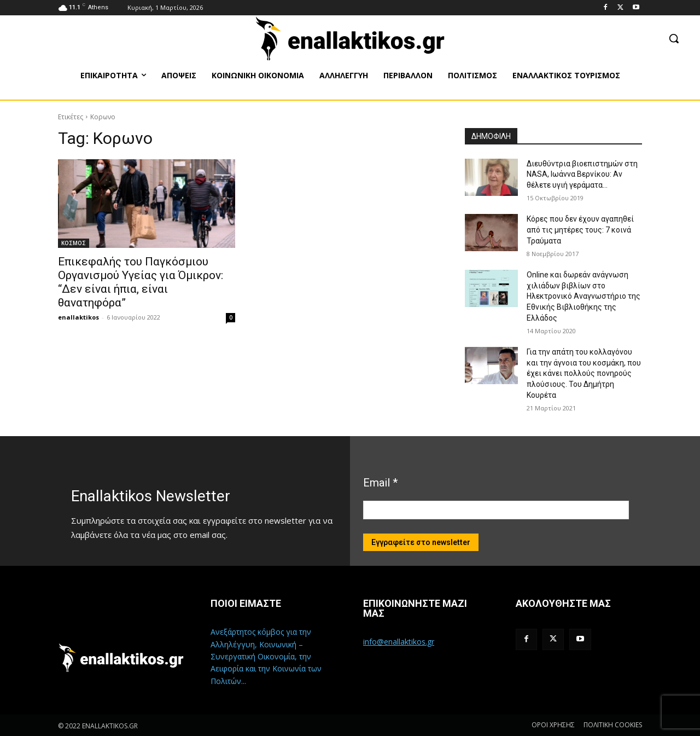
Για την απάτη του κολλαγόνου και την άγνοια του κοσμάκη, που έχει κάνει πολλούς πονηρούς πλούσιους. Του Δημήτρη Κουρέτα (584, 373)
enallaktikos (78, 317)
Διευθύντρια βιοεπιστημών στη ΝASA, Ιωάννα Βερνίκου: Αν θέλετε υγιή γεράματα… (582, 174)
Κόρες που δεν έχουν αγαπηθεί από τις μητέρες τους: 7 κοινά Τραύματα (580, 230)
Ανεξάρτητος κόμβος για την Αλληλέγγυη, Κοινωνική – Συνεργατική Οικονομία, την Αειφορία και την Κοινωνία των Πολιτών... (266, 656)
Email (380, 483)
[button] (674, 38)
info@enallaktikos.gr (399, 642)
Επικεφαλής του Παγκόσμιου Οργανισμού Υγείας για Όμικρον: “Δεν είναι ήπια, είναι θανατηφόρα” (141, 282)
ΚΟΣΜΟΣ (74, 243)
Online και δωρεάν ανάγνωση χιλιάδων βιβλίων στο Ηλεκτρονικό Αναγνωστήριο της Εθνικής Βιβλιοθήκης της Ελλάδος (584, 296)
